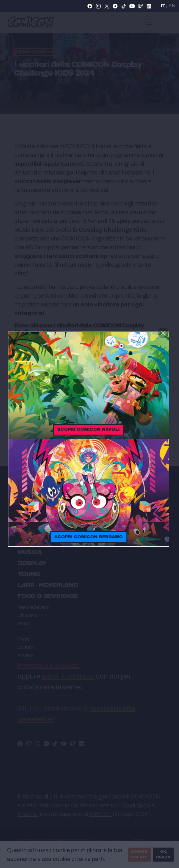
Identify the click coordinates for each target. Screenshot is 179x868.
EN (172, 6)
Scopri (89, 430)
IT (163, 6)
